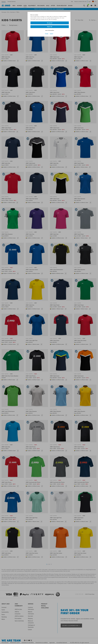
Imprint (51, 35)
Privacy (47, 35)
